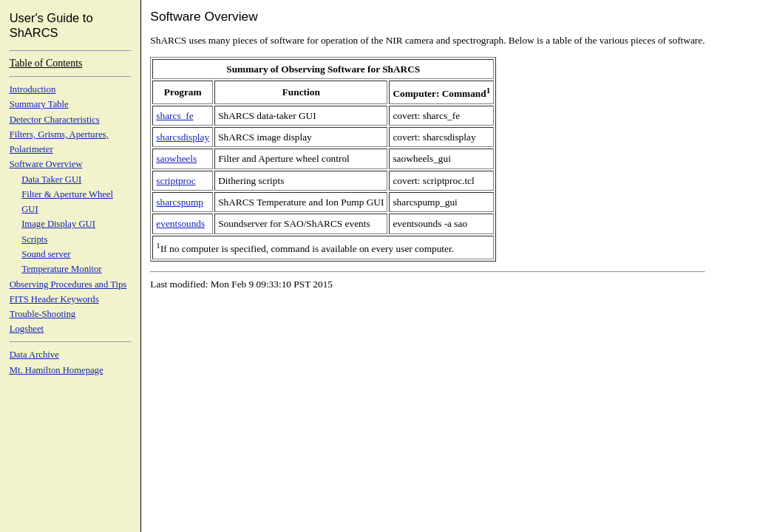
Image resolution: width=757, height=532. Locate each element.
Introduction (33, 89)
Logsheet (27, 329)
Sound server (46, 254)
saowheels (176, 158)
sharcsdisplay (183, 137)
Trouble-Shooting (43, 314)
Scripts (34, 239)
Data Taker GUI (51, 180)
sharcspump (180, 202)
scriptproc (176, 181)
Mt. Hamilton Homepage (57, 370)
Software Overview (46, 164)
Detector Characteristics (55, 120)
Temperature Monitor (61, 269)
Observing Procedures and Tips (68, 284)
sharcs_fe (174, 116)
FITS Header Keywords (54, 299)
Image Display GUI (58, 224)
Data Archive (34, 355)
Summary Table (39, 104)
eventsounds (180, 224)
